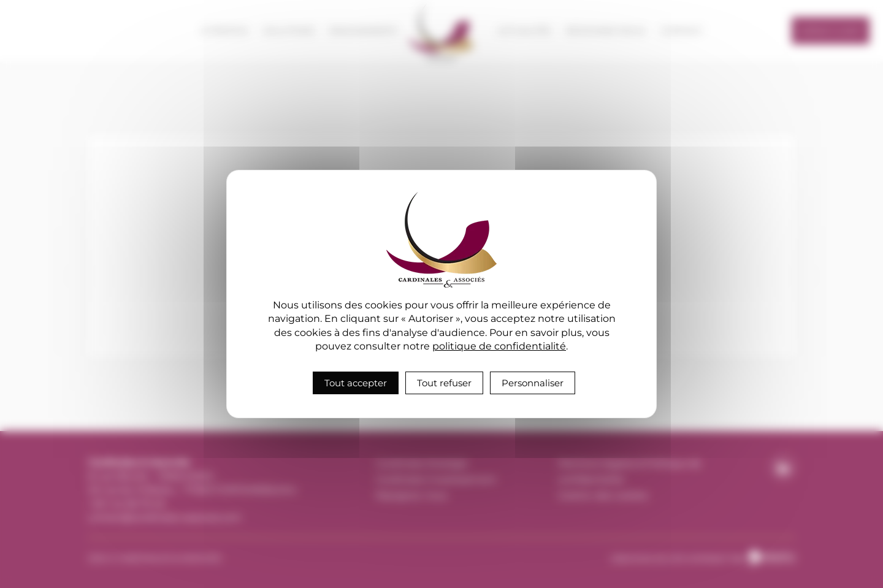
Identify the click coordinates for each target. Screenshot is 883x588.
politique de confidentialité (499, 346)
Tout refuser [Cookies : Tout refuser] (444, 383)
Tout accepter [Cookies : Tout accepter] (356, 383)
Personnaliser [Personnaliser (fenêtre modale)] (533, 383)
